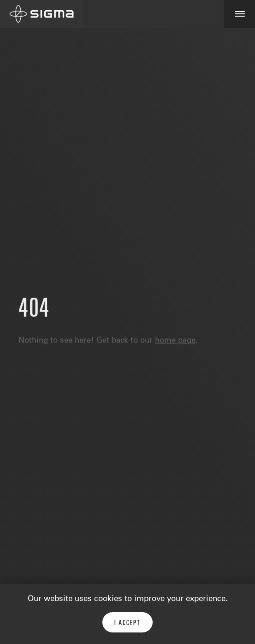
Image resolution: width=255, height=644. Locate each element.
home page (175, 342)
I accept (127, 623)
